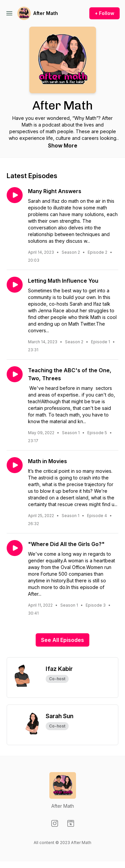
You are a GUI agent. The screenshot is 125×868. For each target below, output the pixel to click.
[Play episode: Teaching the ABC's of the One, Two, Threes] (15, 374)
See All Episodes (62, 640)
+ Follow (104, 13)
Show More (63, 145)
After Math (46, 13)
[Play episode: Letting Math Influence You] (15, 285)
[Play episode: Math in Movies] (15, 465)
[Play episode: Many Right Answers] (15, 195)
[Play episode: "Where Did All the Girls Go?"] (15, 548)
